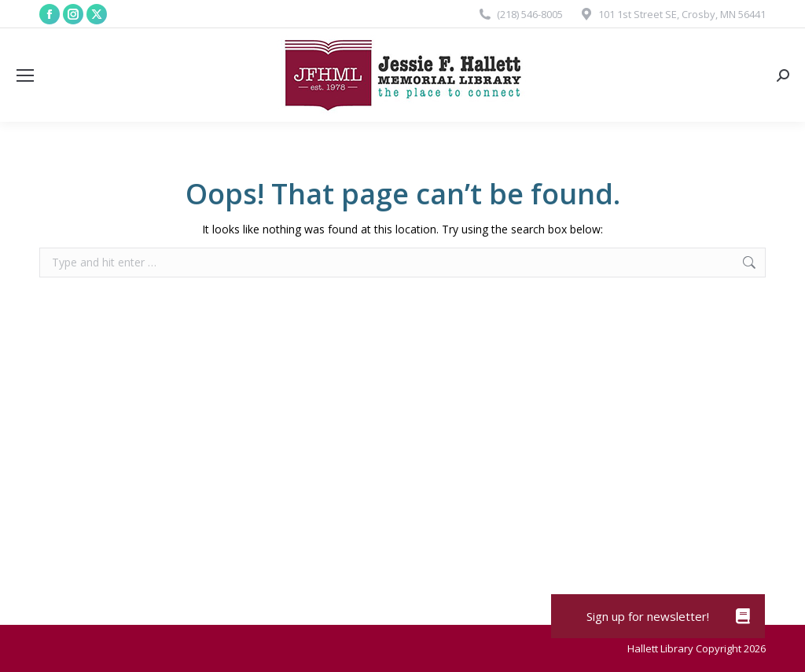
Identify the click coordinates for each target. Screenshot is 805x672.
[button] (743, 616)
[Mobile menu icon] (25, 75)
